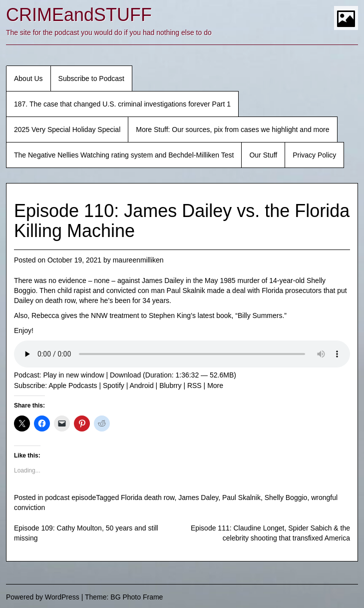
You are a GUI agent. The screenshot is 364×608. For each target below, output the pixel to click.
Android (141, 385)
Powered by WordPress (43, 597)
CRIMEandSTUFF (79, 15)
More (215, 385)
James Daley (198, 497)
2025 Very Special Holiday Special (67, 129)
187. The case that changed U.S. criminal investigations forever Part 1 (122, 104)
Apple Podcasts (73, 385)
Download (125, 375)
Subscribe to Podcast (91, 78)
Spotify (114, 385)
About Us (28, 78)
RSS (194, 385)
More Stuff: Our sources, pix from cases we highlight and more (232, 129)
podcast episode (70, 497)
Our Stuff (263, 155)
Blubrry (170, 385)
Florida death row (148, 497)
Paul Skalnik (241, 497)
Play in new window (73, 375)
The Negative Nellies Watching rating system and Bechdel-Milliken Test (124, 155)
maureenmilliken (138, 260)
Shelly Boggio (286, 497)
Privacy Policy (314, 155)
